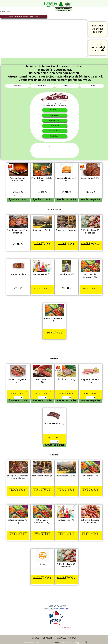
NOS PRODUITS (48, 638)
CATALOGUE (61, 638)
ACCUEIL (36, 638)
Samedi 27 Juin (55, 126)
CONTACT (72, 638)
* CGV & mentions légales (30, 643)
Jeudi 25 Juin (55, 115)
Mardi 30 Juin (55, 136)
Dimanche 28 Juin (55, 131)
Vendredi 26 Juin (55, 120)
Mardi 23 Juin (55, 110)
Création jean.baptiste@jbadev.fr (74, 643)
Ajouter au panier (18, 199)
